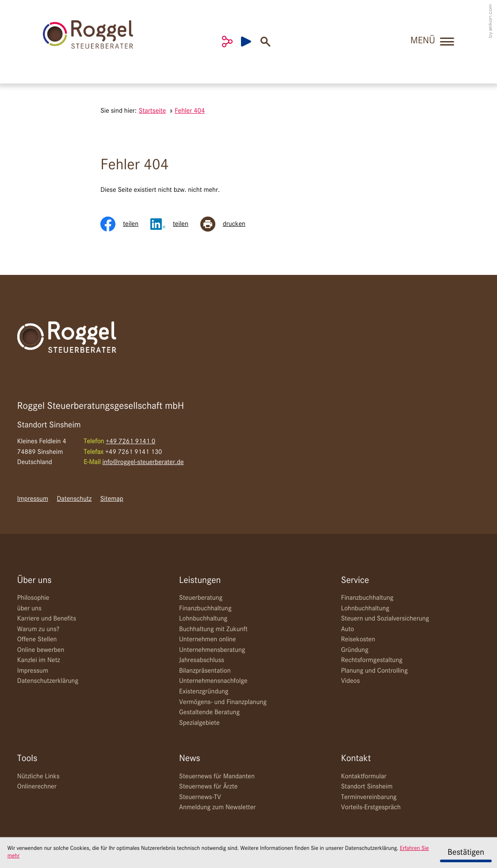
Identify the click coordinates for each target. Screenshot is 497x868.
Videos (350, 681)
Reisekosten (358, 640)
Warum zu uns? (38, 629)
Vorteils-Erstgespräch (371, 807)
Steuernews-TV (200, 797)
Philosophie (33, 598)
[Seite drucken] (229, 224)
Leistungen (200, 581)
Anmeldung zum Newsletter (217, 807)
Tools (27, 759)
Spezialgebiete (199, 723)
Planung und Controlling (374, 671)
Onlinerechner (37, 787)
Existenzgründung (204, 692)
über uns (29, 609)
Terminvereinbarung (369, 797)
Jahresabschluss (202, 660)
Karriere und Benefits (47, 619)
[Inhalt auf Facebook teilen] (125, 224)
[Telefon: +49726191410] (130, 442)
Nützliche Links (38, 777)
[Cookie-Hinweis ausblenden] (466, 853)
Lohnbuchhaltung (203, 619)
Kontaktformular (364, 777)
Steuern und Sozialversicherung (385, 619)
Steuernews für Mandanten (217, 777)
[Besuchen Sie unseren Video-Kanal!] (251, 42)
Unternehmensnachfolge (213, 681)
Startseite (152, 111)
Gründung (355, 650)
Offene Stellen (37, 640)
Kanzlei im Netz (39, 660)
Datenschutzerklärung (48, 681)
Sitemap (112, 499)
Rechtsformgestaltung (372, 660)
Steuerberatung (201, 598)
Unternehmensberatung (212, 650)
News (190, 759)
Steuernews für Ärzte (208, 787)
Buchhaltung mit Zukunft (213, 629)
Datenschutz (75, 499)
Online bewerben (41, 650)
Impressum (33, 499)
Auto (347, 629)
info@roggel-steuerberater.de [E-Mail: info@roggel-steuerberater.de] (143, 462)
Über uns (34, 581)
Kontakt (356, 759)
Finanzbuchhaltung (205, 609)
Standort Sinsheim (367, 787)
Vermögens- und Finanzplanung (223, 702)
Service (355, 581)
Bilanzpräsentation (205, 671)
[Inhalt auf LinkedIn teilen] (175, 224)
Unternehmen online (207, 640)
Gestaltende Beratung (209, 712)
